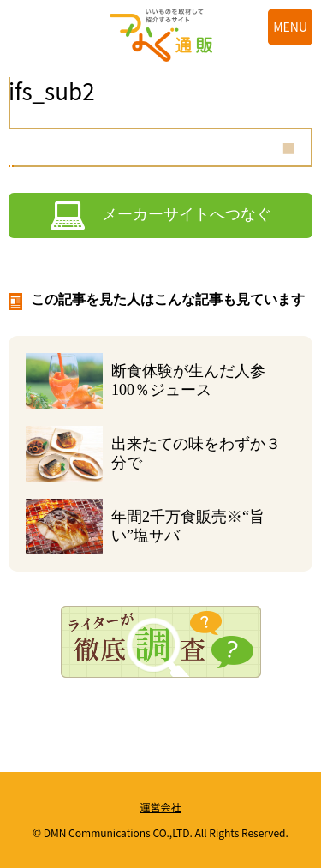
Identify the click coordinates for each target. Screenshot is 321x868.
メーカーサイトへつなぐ (187, 214)
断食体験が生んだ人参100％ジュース (188, 380)
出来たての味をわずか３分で (196, 453)
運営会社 (160, 807)
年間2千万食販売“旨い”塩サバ (188, 526)
